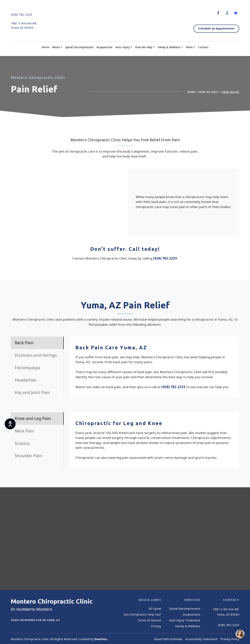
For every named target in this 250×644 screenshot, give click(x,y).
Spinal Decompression (79, 47)
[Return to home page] (124, 21)
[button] (218, 13)
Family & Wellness (169, 47)
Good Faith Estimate (168, 639)
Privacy (156, 626)
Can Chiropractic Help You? (142, 614)
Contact (203, 47)
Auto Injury (123, 47)
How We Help (144, 47)
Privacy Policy (230, 639)
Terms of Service (149, 620)
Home (45, 47)
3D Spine (155, 608)
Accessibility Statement (201, 639)
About (56, 47)
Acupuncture (104, 47)
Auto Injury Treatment (185, 620)
